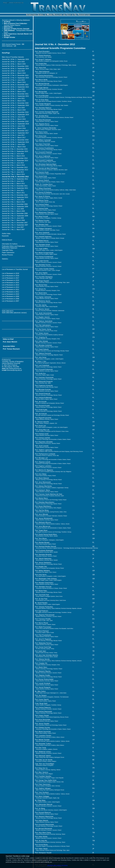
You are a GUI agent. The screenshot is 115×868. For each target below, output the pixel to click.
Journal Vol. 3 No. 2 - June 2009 (13, 209)
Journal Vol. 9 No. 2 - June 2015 (13, 154)
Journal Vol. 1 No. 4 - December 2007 (15, 223)
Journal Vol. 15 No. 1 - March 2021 (14, 101)
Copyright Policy (7, 250)
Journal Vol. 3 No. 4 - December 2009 (15, 204)
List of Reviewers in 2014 (10, 285)
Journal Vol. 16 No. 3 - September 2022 (15, 87)
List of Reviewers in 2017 (10, 278)
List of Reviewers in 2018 (10, 276)
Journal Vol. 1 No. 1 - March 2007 (13, 230)
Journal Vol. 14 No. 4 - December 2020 (15, 103)
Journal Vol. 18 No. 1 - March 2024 (14, 73)
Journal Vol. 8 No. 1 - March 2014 (13, 165)
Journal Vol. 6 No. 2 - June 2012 (13, 181)
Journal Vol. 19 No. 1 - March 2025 (14, 64)
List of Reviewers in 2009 (10, 296)
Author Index (6, 234)
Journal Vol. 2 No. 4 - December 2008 (15, 213)
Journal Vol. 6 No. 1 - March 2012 (13, 184)
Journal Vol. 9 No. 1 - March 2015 (13, 156)
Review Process (7, 255)
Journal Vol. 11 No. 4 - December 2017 (15, 131)
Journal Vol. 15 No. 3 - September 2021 (15, 96)
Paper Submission (8, 253)
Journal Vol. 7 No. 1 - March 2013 (13, 174)
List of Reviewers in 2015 (10, 283)
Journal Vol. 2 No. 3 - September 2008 (15, 216)
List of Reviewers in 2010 (10, 294)
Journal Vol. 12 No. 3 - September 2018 (15, 124)
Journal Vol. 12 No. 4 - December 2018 (15, 121)
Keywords (5, 236)
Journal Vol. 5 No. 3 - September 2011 (15, 188)
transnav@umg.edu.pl (14, 370)
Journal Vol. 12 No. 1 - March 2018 (14, 128)
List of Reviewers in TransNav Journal (15, 269)
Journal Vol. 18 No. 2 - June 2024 (13, 71)
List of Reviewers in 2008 (10, 299)
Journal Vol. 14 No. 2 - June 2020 (13, 108)
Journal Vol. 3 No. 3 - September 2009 (15, 207)
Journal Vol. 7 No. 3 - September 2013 (15, 170)
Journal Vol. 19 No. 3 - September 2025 (15, 59)
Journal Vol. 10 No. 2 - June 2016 (13, 144)
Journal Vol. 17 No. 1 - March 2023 (14, 82)
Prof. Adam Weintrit (10, 342)
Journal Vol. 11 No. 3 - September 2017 (15, 133)
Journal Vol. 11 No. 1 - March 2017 (14, 138)
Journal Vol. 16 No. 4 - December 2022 (15, 85)
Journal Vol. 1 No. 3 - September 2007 (15, 225)
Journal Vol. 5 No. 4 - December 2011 (15, 186)
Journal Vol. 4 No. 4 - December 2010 (15, 195)
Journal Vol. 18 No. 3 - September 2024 (15, 69)
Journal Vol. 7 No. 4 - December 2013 (15, 167)
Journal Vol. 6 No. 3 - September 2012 (15, 179)
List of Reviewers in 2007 (10, 301)
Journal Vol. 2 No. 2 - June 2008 (13, 218)
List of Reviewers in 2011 (10, 292)
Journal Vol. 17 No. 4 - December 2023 (15, 75)
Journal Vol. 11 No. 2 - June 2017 (13, 135)
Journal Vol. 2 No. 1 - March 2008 (13, 220)
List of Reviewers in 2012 (10, 290)
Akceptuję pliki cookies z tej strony (58, 865)
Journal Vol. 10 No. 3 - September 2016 (15, 142)
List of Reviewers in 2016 (10, 280)
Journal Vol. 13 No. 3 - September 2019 (15, 115)
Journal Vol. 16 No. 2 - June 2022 (13, 89)
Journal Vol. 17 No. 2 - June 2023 (13, 80)
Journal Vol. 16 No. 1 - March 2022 (14, 92)
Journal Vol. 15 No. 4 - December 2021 (15, 94)
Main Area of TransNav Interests (13, 57)
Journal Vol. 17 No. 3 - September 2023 (15, 78)
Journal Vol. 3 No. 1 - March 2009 (13, 211)
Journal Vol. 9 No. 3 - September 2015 (15, 151)
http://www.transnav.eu (14, 368)
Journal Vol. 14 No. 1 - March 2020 (14, 110)
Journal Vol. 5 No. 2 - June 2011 (13, 190)
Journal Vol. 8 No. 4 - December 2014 (15, 158)
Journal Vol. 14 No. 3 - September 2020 (15, 105)
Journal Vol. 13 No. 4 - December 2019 (15, 112)
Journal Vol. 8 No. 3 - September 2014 (15, 161)
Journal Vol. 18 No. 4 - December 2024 (15, 66)
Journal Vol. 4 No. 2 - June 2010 (13, 200)
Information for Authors (10, 244)
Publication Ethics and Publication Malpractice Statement (13, 247)
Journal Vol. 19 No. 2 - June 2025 (13, 62)
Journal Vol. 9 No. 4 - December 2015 (15, 149)
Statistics (5, 259)
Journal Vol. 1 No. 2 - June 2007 (13, 227)
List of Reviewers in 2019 (10, 273)
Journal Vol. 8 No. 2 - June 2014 (13, 163)
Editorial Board (7, 240)
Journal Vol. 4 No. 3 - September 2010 (15, 197)
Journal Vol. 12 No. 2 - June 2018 (13, 126)
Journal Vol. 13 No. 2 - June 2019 (13, 117)
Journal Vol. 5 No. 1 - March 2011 (13, 193)
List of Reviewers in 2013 (10, 287)
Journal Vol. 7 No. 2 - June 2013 (13, 172)
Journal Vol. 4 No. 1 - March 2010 (13, 202)
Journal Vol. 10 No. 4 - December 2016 (15, 140)
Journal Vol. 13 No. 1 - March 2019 (14, 119)
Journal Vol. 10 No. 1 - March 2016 (14, 147)
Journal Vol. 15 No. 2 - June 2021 (13, 98)
